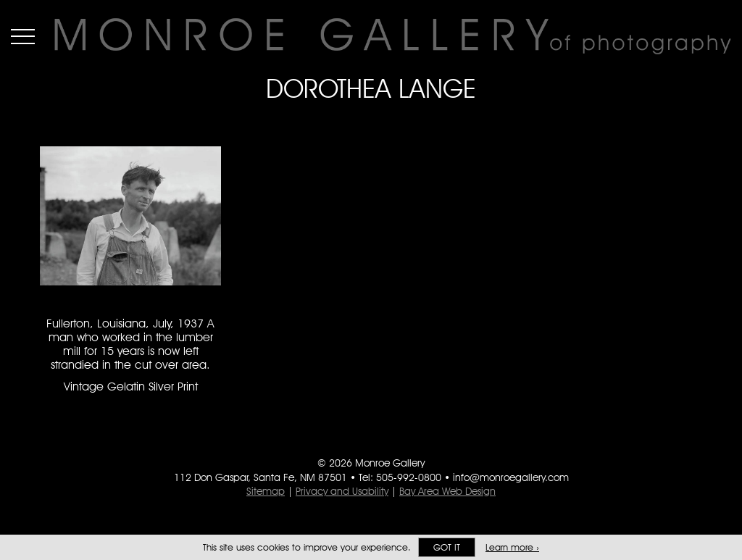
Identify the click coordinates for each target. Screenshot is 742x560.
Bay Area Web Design (447, 491)
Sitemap (266, 491)
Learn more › (512, 547)
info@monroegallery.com (511, 477)
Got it (447, 547)
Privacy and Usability (342, 491)
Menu (23, 36)
